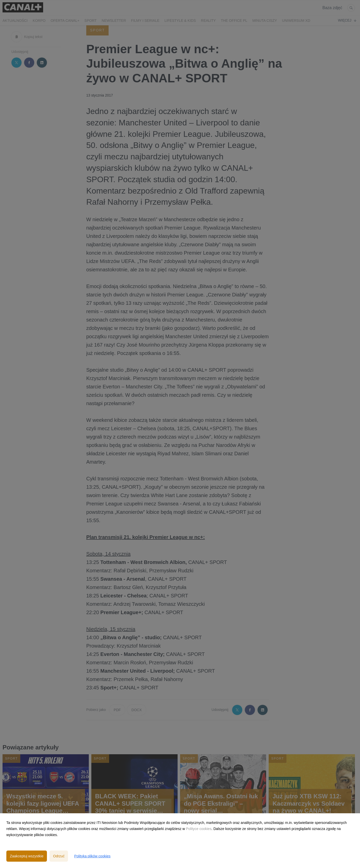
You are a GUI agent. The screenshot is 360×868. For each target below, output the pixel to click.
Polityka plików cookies (92, 856)
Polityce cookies (199, 829)
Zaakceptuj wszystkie (27, 856)
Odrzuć (59, 856)
